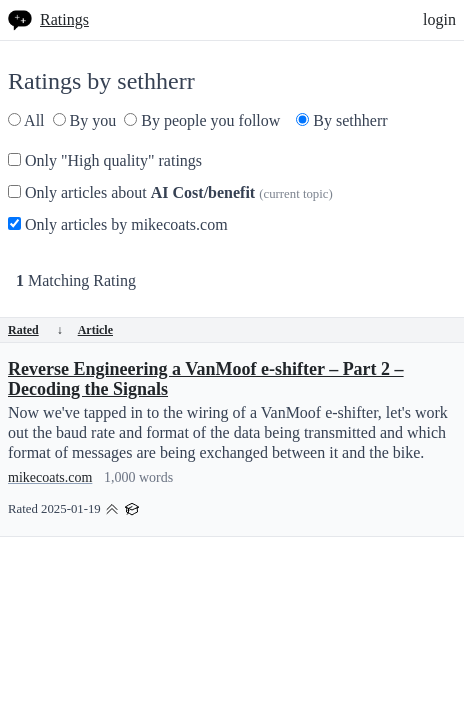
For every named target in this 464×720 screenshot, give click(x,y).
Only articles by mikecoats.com (118, 224)
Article (95, 330)
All (26, 120)
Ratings (64, 19)
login (439, 19)
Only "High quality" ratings (105, 160)
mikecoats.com (50, 477)
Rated (35, 330)
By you (85, 120)
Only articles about (170, 192)
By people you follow (202, 120)
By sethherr (341, 120)
